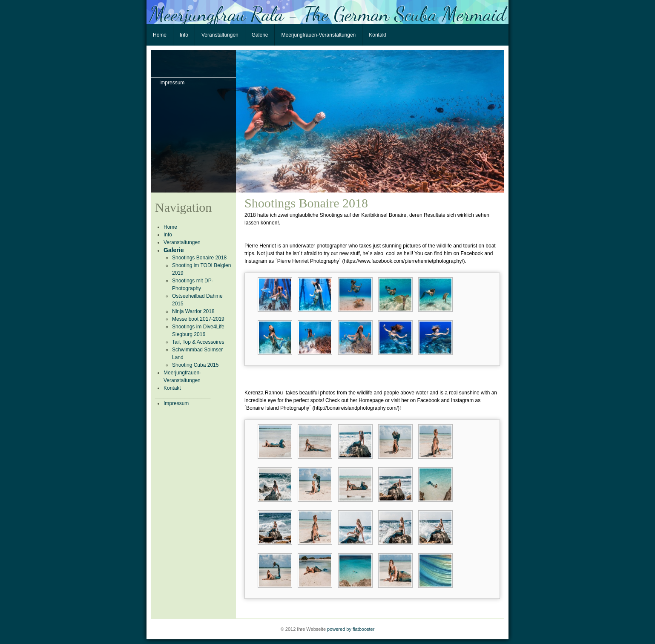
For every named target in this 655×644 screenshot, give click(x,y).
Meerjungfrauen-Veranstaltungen (318, 35)
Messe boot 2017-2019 (198, 319)
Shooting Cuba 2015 (195, 365)
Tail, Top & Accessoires (198, 342)
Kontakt (378, 35)
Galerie (260, 35)
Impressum (172, 83)
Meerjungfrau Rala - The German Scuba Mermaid (328, 13)
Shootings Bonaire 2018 (199, 258)
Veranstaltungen (220, 35)
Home (160, 35)
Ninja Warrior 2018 (193, 311)
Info (184, 35)
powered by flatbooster (351, 629)
